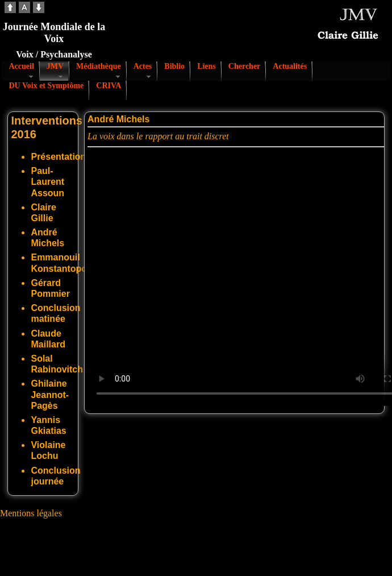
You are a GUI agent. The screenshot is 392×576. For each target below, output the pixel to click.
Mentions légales (31, 513)
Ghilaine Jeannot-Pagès (50, 394)
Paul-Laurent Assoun (47, 182)
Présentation (58, 157)
